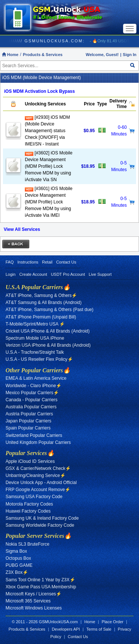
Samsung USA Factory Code (34, 497)
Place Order (112, 622)
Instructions (28, 262)
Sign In (130, 55)
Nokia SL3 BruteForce (27, 544)
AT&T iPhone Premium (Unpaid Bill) (41, 317)
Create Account (33, 274)
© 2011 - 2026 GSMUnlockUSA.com (45, 622)
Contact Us (66, 262)
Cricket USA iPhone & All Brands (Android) (48, 331)
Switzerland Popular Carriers (34, 435)
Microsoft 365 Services (28, 601)
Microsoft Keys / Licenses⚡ (34, 594)
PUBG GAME (19, 565)
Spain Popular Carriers (28, 428)
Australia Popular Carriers (31, 407)
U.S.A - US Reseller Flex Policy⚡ (39, 359)
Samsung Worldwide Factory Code (40, 525)
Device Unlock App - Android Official (41, 483)
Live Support (100, 274)
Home (10, 55)
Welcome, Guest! (102, 55)
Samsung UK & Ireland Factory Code (42, 518)
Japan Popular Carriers (28, 421)
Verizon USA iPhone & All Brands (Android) (48, 345)
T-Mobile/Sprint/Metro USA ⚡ (35, 324)
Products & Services (43, 55)
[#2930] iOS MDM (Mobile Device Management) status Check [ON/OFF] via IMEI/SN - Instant (47, 131)
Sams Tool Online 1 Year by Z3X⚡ (40, 580)
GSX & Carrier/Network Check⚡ (38, 468)
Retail (47, 262)
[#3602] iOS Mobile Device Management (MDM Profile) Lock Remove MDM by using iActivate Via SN (49, 166)
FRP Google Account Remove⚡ (38, 490)
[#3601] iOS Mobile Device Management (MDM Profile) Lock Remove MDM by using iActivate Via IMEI (49, 202)
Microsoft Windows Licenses (34, 608)
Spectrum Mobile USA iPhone (35, 338)
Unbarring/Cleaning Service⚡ (36, 475)
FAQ (10, 262)
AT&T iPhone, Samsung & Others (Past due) (49, 310)
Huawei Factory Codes (28, 511)
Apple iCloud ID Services (30, 461)
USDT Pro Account (68, 274)
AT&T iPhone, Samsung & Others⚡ (41, 295)
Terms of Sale (99, 629)
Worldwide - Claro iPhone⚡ (34, 386)
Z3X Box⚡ (17, 572)
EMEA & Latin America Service (36, 378)
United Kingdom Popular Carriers (38, 442)
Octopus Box (18, 558)
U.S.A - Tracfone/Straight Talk (35, 352)
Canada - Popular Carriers (32, 400)
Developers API (66, 629)
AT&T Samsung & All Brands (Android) (44, 303)
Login (11, 274)
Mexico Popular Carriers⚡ (32, 393)
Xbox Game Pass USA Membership (41, 587)
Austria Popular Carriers (29, 414)
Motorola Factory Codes (29, 504)
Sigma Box (16, 551)
